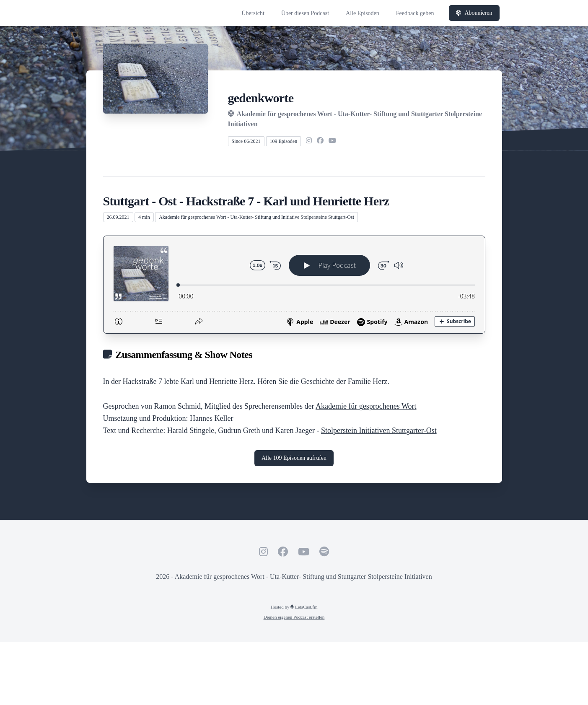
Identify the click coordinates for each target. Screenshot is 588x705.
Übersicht (253, 13)
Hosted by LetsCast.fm (294, 607)
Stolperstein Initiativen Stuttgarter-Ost (379, 430)
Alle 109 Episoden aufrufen (294, 458)
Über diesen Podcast (305, 13)
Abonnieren (474, 13)
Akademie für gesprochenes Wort (366, 406)
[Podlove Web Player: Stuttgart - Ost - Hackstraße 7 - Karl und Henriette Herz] (294, 285)
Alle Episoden (363, 13)
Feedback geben (415, 13)
